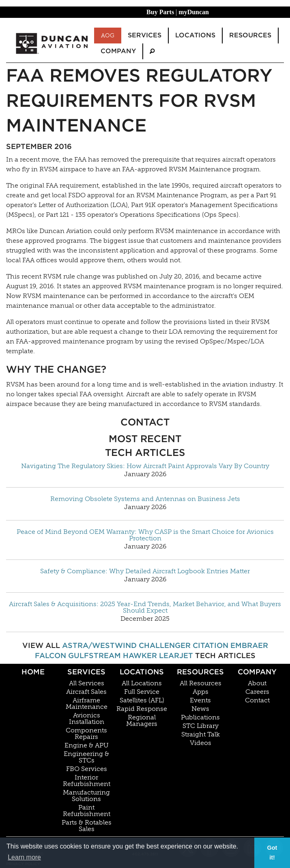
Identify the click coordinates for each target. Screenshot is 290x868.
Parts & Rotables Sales (87, 826)
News (200, 709)
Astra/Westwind (99, 645)
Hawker (140, 655)
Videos (201, 743)
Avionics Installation (87, 719)
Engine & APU (87, 745)
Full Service (142, 692)
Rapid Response (142, 709)
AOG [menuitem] (108, 35)
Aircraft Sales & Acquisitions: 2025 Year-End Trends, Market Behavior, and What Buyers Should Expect (145, 607)
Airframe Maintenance (87, 704)
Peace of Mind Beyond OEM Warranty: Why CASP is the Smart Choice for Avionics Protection (145, 535)
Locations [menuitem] (195, 35)
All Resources (201, 683)
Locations (142, 672)
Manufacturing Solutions (86, 796)
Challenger (165, 645)
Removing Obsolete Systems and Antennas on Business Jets (145, 499)
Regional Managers (142, 721)
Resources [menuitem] (250, 35)
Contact (257, 700)
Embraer (249, 645)
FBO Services (87, 769)
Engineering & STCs (86, 757)
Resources (200, 672)
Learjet (176, 655)
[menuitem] (152, 51)
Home (33, 672)
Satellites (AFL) (142, 700)
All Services (87, 683)
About (257, 683)
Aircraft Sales (86, 692)
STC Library (201, 726)
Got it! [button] (272, 853)
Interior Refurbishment (87, 781)
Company (257, 672)
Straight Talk (201, 734)
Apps (201, 692)
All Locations (142, 683)
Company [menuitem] (118, 51)
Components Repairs (86, 734)
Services (86, 672)
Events (200, 700)
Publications (200, 717)
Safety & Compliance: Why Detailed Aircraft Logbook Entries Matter (145, 571)
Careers (257, 692)
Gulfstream (95, 655)
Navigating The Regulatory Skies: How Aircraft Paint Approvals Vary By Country (145, 466)
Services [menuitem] (145, 35)
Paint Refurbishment (87, 811)
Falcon (50, 655)
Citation (211, 645)
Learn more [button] (24, 857)
